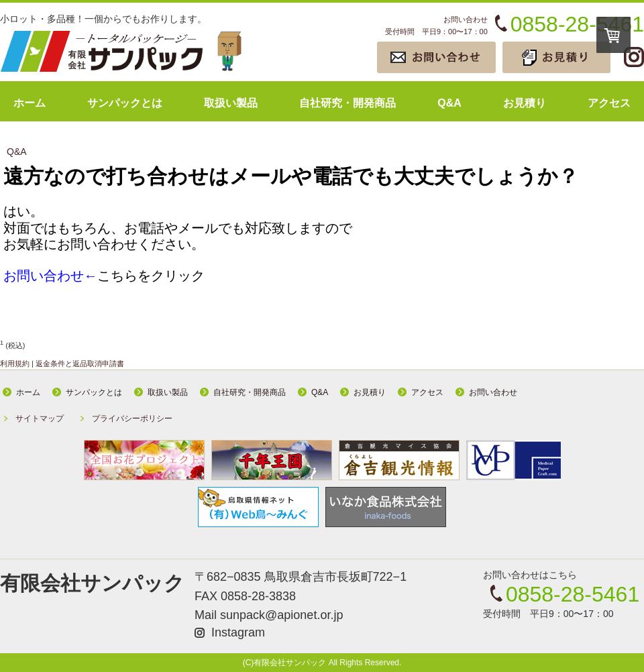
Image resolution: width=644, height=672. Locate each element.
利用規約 (15, 363)
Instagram (238, 632)
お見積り (525, 103)
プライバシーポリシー (132, 418)
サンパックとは (125, 103)
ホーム (30, 103)
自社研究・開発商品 (347, 103)
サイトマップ (40, 418)
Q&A (449, 103)
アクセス (609, 103)
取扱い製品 (231, 103)
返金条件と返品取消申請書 (80, 363)
